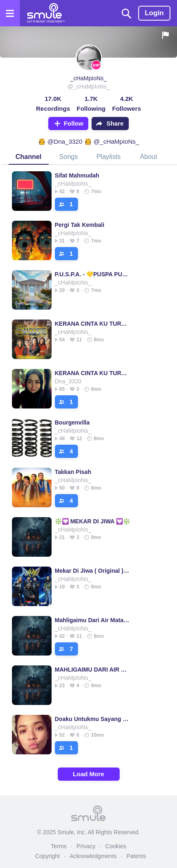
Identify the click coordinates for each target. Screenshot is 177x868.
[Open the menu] (10, 13)
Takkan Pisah (73, 472)
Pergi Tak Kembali (80, 225)
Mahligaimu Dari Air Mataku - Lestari (93, 620)
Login (154, 13)
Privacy (86, 846)
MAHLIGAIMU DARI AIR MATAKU (93, 670)
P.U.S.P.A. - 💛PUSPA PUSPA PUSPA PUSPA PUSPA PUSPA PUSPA (93, 274)
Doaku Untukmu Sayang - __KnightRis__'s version (93, 719)
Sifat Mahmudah (77, 175)
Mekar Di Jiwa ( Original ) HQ (93, 571)
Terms (59, 846)
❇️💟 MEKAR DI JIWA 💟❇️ (93, 521)
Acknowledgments (93, 856)
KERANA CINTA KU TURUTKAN (93, 324)
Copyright (47, 856)
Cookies (116, 846)
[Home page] (46, 13)
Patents (136, 856)
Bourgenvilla (72, 422)
